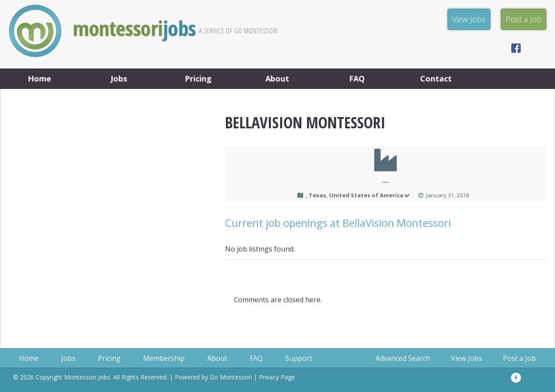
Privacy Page (277, 377)
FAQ (357, 78)
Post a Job (519, 358)
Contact (436, 78)
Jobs (119, 78)
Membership (164, 358)
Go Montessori (231, 377)
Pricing (198, 78)
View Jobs (467, 358)
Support (299, 358)
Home (39, 78)
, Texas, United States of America (358, 195)
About (277, 78)
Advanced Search (403, 358)
